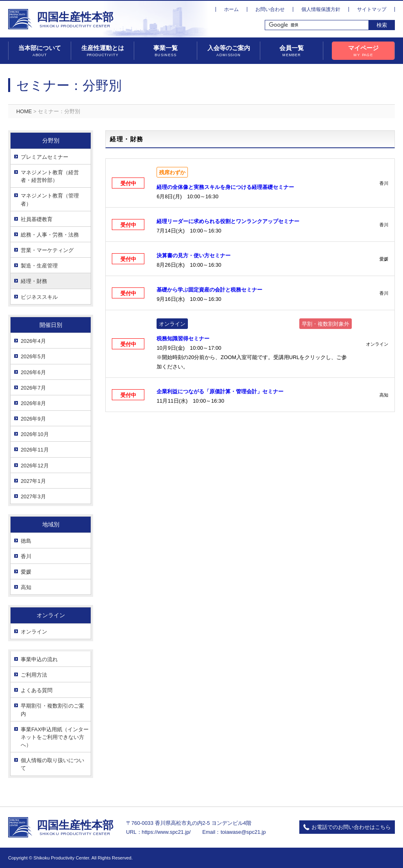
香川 (26, 556)
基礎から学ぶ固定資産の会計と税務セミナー (209, 290)
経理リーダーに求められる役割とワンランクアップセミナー (228, 221)
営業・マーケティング (47, 250)
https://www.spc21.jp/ (166, 832)
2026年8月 (33, 403)
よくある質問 (37, 690)
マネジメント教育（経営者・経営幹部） (50, 176)
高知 (26, 587)
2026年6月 (33, 372)
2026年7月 (33, 388)
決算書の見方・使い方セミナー (194, 255)
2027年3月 (33, 496)
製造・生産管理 (39, 266)
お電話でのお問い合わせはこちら (351, 827)
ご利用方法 (34, 675)
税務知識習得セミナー (183, 339)
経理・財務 (34, 281)
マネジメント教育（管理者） (50, 199)
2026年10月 (35, 434)
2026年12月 (35, 466)
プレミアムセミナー (45, 157)
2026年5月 (33, 356)
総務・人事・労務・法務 (50, 235)
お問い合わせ (270, 9)
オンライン (34, 632)
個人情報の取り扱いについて (52, 764)
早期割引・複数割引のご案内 (52, 710)
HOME (24, 111)
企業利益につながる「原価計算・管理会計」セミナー (220, 391)
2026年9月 (33, 419)
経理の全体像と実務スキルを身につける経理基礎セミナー (225, 187)
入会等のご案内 (229, 51)
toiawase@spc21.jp (243, 832)
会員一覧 (292, 51)
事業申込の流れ (39, 659)
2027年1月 (33, 481)
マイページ (363, 51)
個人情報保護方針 (321, 9)
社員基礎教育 (37, 219)
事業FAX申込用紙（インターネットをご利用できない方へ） (55, 737)
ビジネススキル (39, 297)
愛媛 (26, 572)
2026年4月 (33, 341)
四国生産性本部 (75, 20)
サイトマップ (372, 9)
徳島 (26, 541)
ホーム (231, 9)
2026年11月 (35, 450)
